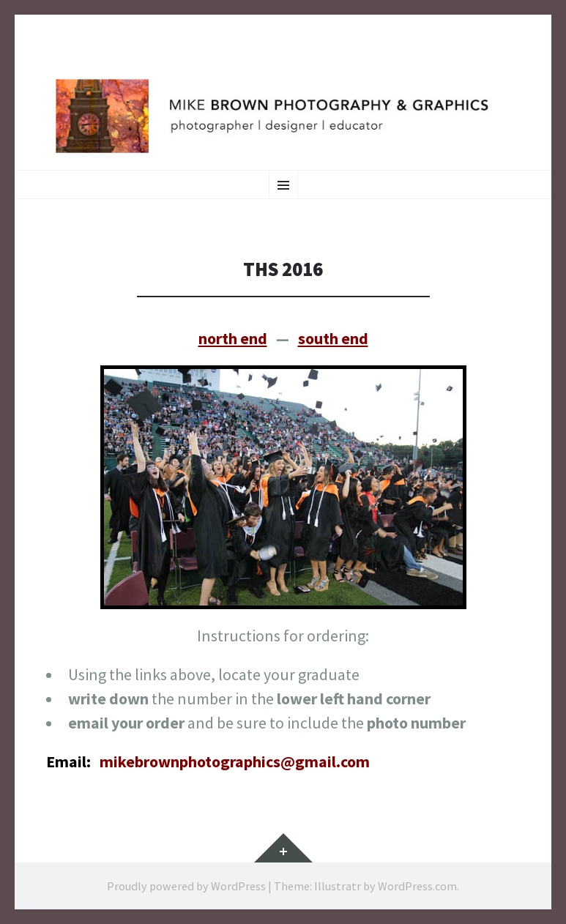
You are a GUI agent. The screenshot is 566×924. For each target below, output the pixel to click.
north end (233, 338)
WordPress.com (417, 886)
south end (333, 338)
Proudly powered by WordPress (186, 886)
